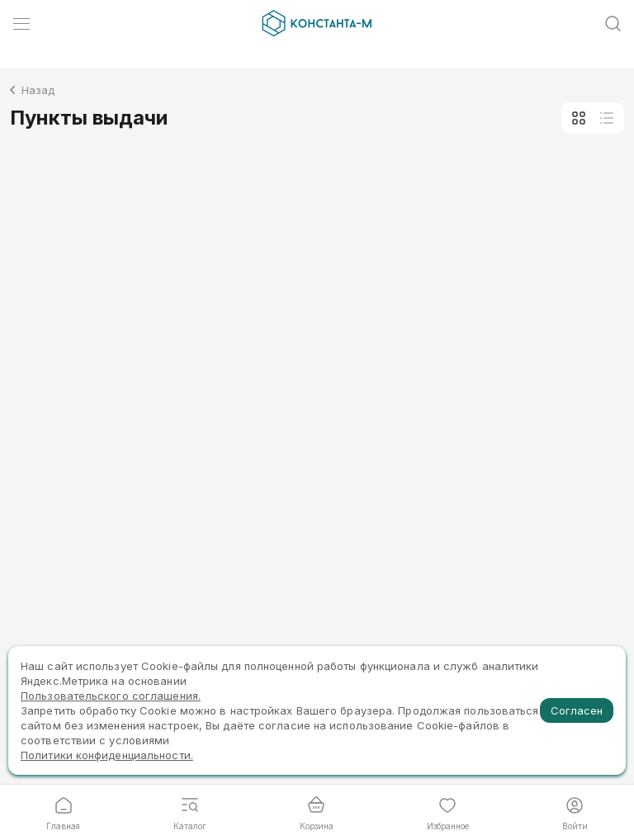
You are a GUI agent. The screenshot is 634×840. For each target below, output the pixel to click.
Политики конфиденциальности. (107, 755)
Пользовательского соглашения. (111, 696)
